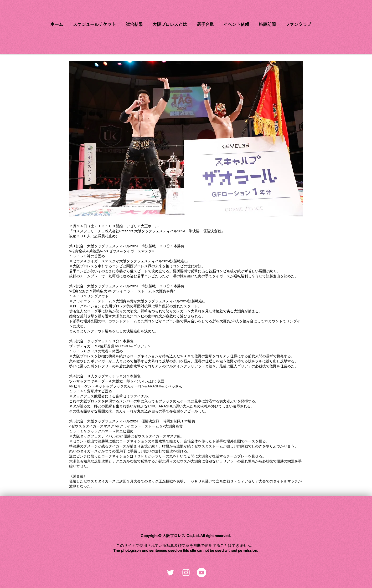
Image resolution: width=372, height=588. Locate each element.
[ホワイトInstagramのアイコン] (186, 573)
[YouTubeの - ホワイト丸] (201, 573)
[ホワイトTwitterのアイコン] (170, 573)
